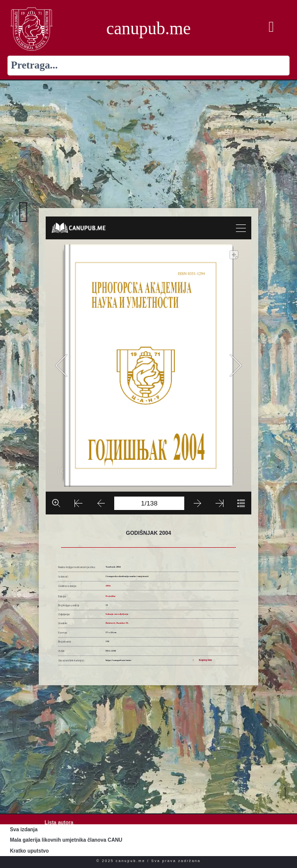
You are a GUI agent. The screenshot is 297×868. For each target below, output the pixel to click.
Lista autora (59, 823)
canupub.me (148, 29)
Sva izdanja (24, 830)
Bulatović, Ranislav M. (117, 623)
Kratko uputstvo (29, 851)
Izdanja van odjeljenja (117, 614)
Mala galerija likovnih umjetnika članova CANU (66, 840)
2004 (108, 586)
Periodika (111, 596)
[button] (271, 27)
